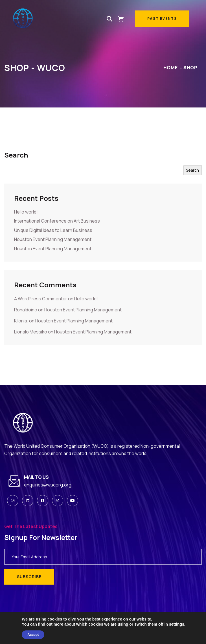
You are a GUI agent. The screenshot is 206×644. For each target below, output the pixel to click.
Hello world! (26, 212)
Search (16, 155)
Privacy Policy (185, 635)
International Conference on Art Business (57, 221)
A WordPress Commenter (41, 299)
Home (171, 68)
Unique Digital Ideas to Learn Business (53, 230)
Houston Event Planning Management (53, 239)
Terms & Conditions (151, 635)
